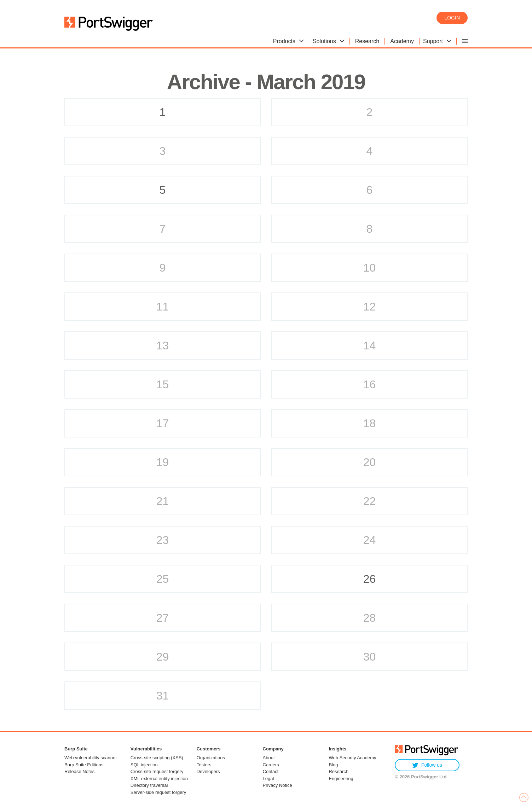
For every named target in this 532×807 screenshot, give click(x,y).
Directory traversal (149, 785)
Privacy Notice (277, 785)
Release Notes (79, 771)
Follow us (427, 765)
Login (452, 18)
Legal (268, 779)
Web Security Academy (352, 758)
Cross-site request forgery (157, 771)
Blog (333, 765)
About (269, 758)
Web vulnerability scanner (91, 758)
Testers (204, 765)
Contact (271, 771)
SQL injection (144, 765)
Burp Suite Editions (84, 765)
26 (370, 579)
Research (339, 771)
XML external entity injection (159, 779)
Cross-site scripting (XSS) (157, 758)
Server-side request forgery (158, 792)
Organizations (211, 758)
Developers (208, 771)
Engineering (341, 779)
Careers (271, 765)
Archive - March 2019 (266, 82)
